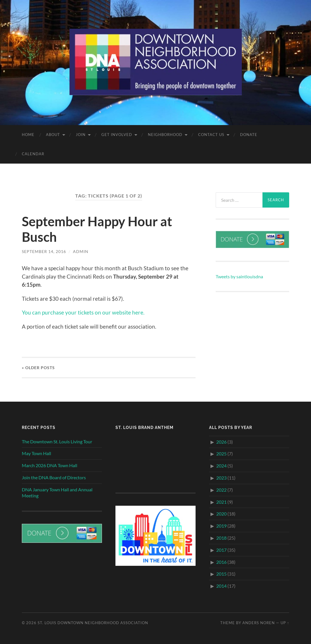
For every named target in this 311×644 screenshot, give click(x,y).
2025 (221, 454)
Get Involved (117, 135)
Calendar (33, 154)
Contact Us (211, 135)
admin (81, 251)
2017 (221, 550)
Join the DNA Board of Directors (54, 477)
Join (81, 135)
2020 (221, 514)
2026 (221, 442)
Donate (249, 135)
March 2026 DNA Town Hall (50, 465)
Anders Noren (259, 623)
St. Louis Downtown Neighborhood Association (93, 623)
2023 (221, 478)
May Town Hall (36, 453)
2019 (221, 526)
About (53, 135)
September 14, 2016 (44, 251)
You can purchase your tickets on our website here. (83, 312)
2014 (221, 586)
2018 (221, 538)
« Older (38, 368)
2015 (221, 574)
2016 (221, 562)
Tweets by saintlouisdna (239, 276)
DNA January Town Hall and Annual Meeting (57, 492)
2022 (221, 490)
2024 (221, 466)
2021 (221, 502)
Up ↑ (285, 623)
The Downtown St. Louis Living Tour (57, 441)
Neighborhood (165, 135)
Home (28, 135)
